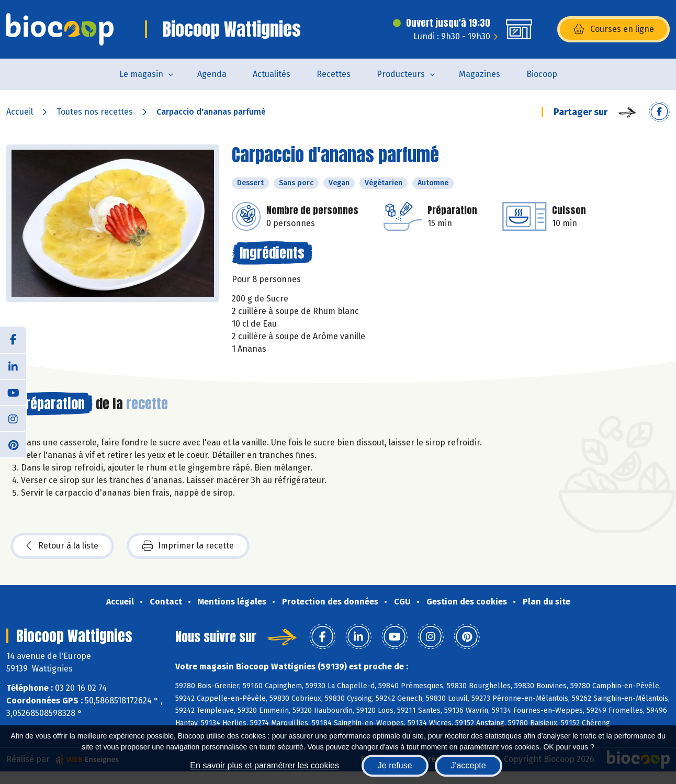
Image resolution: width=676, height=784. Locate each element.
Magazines (480, 74)
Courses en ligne (613, 29)
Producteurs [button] (401, 74)
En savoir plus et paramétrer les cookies (264, 765)
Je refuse (395, 765)
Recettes (334, 74)
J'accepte (469, 765)
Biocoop (542, 74)
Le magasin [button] (141, 74)
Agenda (212, 74)
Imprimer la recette (188, 546)
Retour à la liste (62, 546)
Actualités (272, 74)
